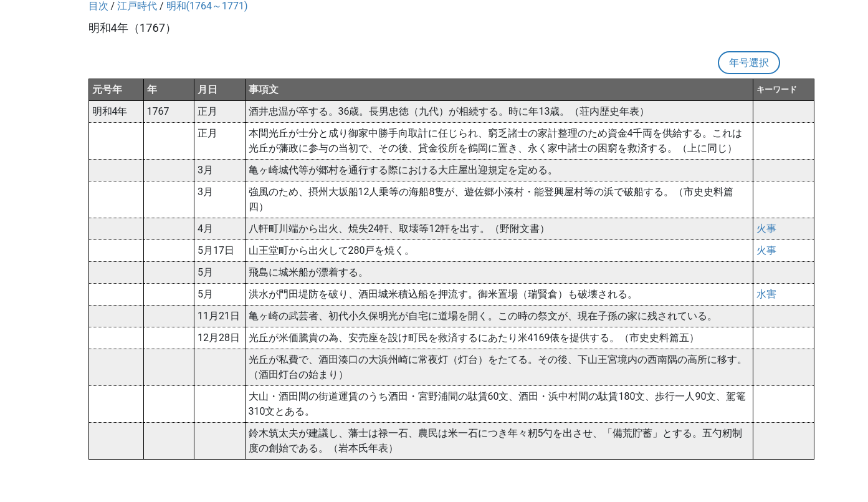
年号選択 (749, 63)
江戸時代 (137, 6)
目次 (98, 6)
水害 (766, 294)
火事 (766, 229)
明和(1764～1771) (207, 6)
